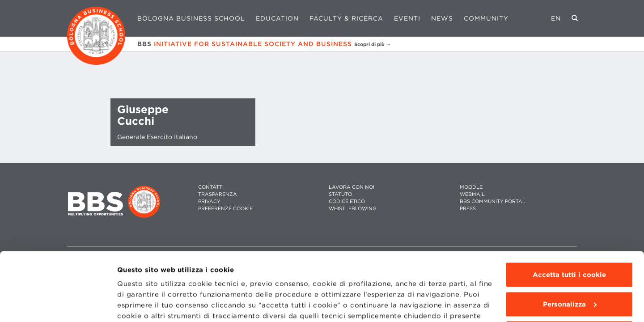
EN (556, 18)
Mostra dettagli (144, 305)
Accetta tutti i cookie (569, 207)
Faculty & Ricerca (346, 18)
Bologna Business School (191, 18)
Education (277, 18)
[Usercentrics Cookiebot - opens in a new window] (58, 305)
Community (486, 18)
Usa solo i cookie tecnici (569, 265)
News (442, 18)
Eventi (407, 18)
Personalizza (570, 236)
